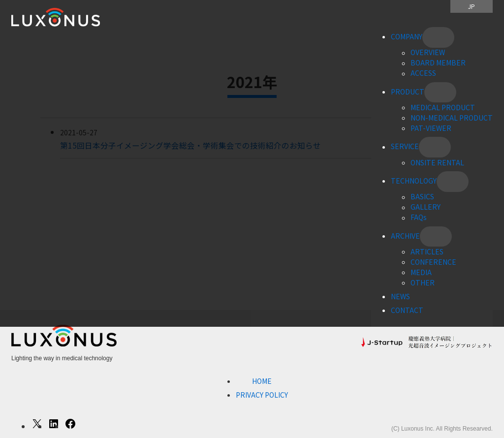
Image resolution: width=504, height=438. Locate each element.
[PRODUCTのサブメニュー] (440, 93)
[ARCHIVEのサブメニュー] (436, 237)
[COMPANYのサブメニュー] (438, 37)
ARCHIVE (405, 236)
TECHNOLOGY (414, 181)
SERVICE (405, 147)
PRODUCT (408, 92)
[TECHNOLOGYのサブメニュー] (453, 182)
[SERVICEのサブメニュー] (435, 147)
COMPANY (407, 36)
